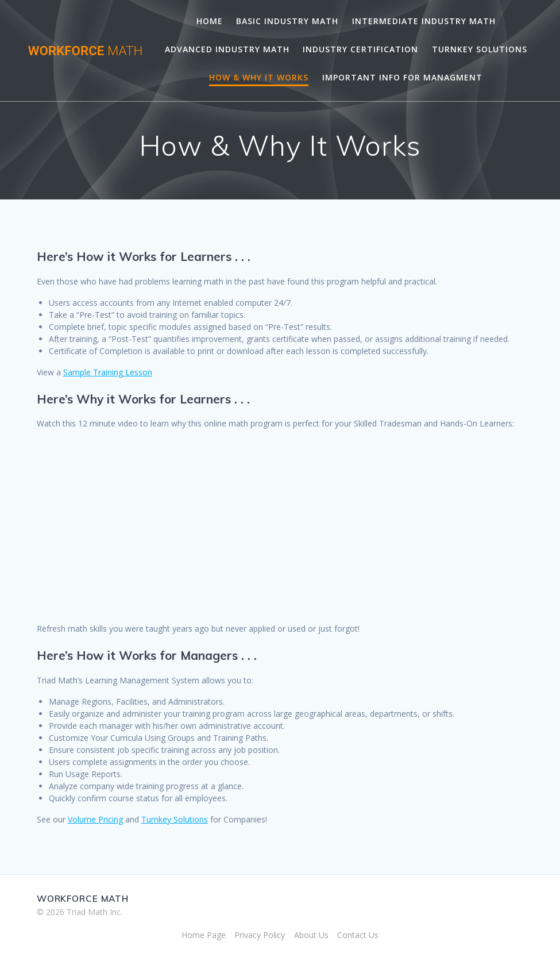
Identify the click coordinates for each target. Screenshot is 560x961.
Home (210, 21)
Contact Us (358, 935)
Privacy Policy (260, 935)
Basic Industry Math (287, 21)
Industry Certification (360, 49)
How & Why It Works (259, 77)
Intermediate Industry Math (424, 21)
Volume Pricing (95, 819)
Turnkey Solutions (480, 49)
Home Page (204, 935)
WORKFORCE (86, 51)
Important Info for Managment (402, 77)
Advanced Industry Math (227, 49)
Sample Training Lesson (108, 372)
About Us (311, 935)
